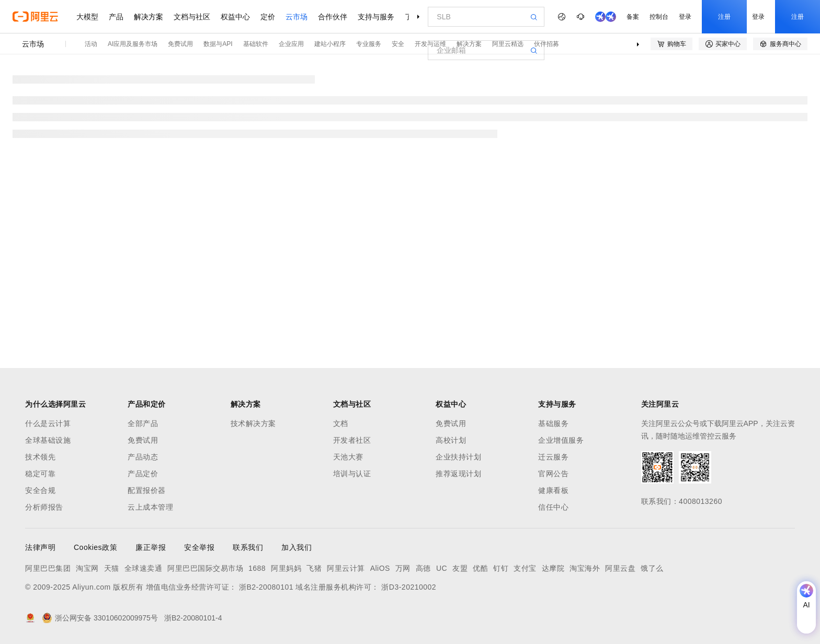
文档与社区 (192, 17)
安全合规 (40, 490)
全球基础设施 (48, 440)
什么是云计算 (48, 423)
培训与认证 (352, 474)
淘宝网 (87, 568)
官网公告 (553, 474)
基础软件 (256, 44)
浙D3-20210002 (409, 587)
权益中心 (235, 17)
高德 (423, 568)
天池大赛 (348, 457)
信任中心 (553, 507)
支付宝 (525, 568)
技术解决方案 (253, 423)
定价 (268, 17)
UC (442, 568)
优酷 (480, 568)
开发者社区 (352, 440)
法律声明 (40, 547)
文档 (341, 423)
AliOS (380, 568)
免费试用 (180, 44)
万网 (403, 568)
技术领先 (40, 457)
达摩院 (553, 568)
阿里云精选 (508, 44)
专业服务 (369, 44)
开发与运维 (430, 44)
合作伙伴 (333, 17)
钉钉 (501, 568)
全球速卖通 (144, 568)
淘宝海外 (585, 568)
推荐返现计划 (458, 474)
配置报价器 (147, 490)
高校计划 (451, 440)
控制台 (659, 17)
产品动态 (143, 457)
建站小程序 (330, 44)
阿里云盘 (620, 568)
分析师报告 (44, 507)
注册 (724, 17)
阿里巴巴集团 (48, 568)
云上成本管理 (150, 507)
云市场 (297, 17)
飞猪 (314, 568)
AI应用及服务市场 (133, 44)
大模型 (87, 17)
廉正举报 (151, 547)
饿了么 (652, 568)
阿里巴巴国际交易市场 (205, 568)
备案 (633, 17)
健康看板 (553, 490)
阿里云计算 (346, 568)
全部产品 (143, 423)
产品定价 (143, 474)
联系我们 (248, 547)
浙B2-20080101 (266, 587)
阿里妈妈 (286, 568)
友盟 (460, 568)
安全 (398, 44)
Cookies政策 (95, 547)
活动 (91, 44)
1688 (257, 568)
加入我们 (297, 547)
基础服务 (553, 423)
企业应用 (291, 44)
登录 (685, 17)
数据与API (218, 44)
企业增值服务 (561, 440)
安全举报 (199, 547)
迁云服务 (553, 457)
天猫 (112, 568)
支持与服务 (376, 17)
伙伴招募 (546, 44)
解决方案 (149, 17)
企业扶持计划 (458, 457)
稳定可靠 (40, 474)
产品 (116, 17)
